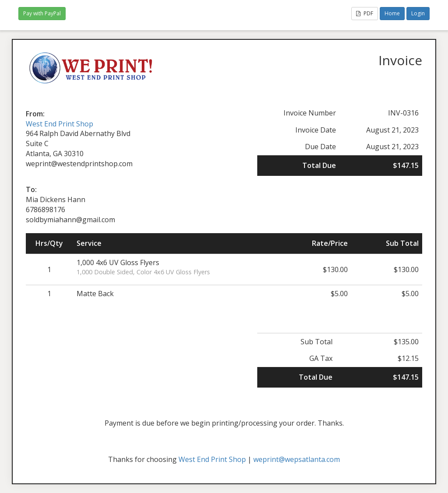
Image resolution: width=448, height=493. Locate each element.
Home (392, 13)
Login (418, 13)
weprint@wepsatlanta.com (297, 459)
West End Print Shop (59, 124)
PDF (365, 13)
